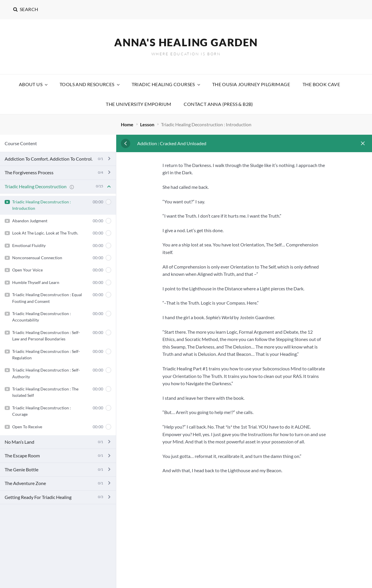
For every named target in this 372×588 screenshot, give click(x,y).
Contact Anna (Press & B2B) (218, 104)
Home (128, 124)
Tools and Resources (90, 84)
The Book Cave (321, 84)
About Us (34, 84)
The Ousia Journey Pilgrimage (251, 84)
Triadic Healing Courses (166, 84)
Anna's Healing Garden (186, 42)
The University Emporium (138, 104)
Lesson (148, 124)
